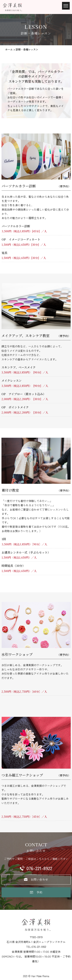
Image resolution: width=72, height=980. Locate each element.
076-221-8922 (39, 868)
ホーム (9, 49)
